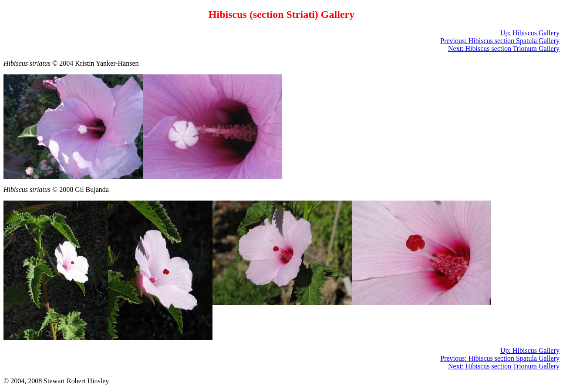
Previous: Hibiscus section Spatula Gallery (500, 41)
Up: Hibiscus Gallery (530, 33)
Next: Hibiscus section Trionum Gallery (504, 49)
